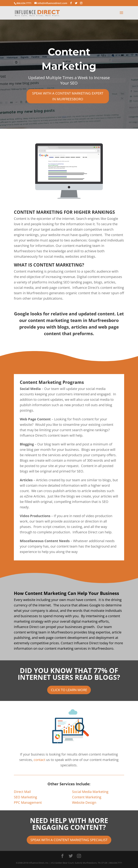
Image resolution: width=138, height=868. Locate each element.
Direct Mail (22, 792)
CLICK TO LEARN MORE (69, 690)
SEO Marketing (25, 797)
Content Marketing (87, 797)
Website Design (84, 802)
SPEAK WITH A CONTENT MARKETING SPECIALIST (69, 840)
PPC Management (28, 802)
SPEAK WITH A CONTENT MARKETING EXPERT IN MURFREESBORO (68, 96)
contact (39, 760)
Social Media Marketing (90, 792)
